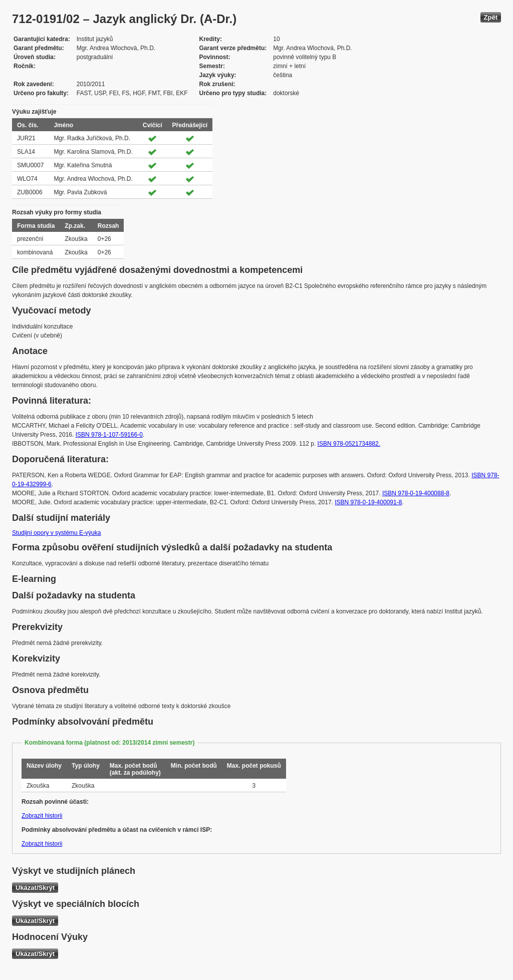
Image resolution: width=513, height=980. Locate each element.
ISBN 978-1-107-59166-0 (109, 435)
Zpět (491, 17)
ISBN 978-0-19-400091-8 (368, 502)
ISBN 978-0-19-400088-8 (416, 493)
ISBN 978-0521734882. (349, 444)
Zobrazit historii (42, 816)
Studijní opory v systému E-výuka (56, 533)
